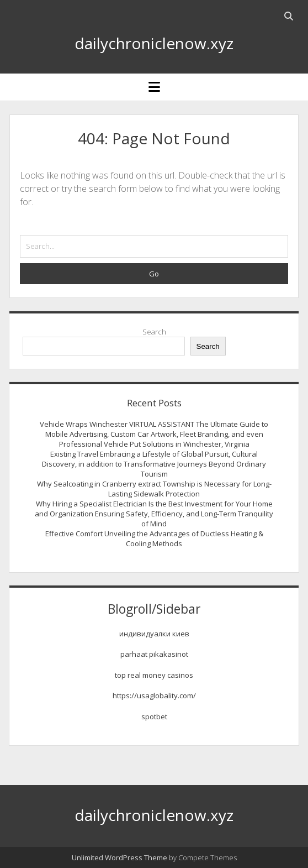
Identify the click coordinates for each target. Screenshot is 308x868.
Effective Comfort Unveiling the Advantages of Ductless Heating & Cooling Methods (154, 538)
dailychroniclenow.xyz (154, 43)
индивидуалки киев (154, 634)
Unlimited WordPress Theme (120, 857)
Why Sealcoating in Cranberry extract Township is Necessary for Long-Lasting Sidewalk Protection (154, 489)
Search (154, 332)
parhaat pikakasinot (154, 654)
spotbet (154, 717)
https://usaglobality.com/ (154, 696)
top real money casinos (154, 675)
